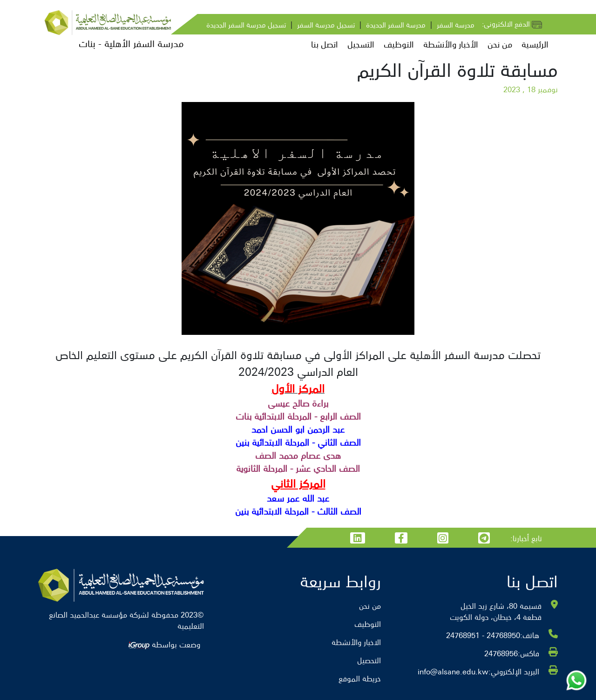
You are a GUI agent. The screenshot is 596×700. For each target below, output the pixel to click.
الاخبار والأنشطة (356, 642)
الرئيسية (535, 44)
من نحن (500, 44)
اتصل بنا (325, 44)
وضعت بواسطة (164, 644)
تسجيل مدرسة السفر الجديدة (246, 24)
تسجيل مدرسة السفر (326, 24)
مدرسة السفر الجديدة (396, 24)
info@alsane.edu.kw (453, 671)
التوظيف (399, 44)
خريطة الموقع (360, 678)
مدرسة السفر (456, 24)
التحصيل (369, 660)
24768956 (501, 653)
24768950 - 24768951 (483, 635)
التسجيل (361, 44)
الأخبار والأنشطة (451, 44)
